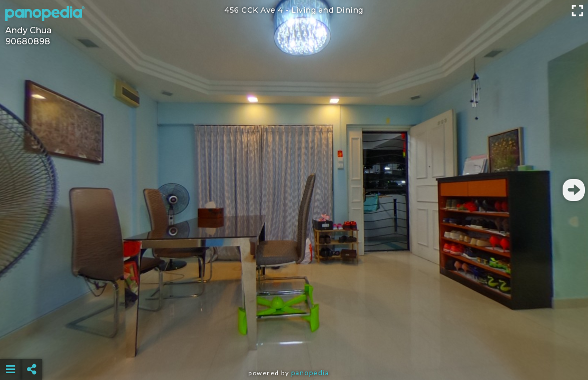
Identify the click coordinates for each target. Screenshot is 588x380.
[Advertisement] (294, 343)
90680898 (28, 41)
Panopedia (310, 373)
